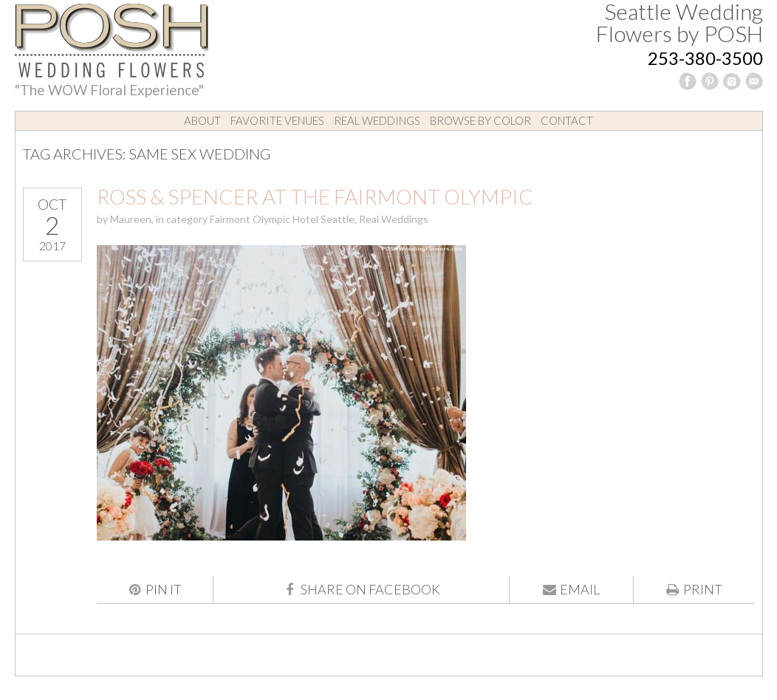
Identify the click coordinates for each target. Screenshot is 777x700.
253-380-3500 (705, 58)
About (202, 120)
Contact (567, 120)
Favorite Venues (277, 120)
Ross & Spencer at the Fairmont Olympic (315, 196)
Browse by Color (480, 120)
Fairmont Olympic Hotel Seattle (282, 219)
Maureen (131, 219)
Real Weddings (377, 120)
